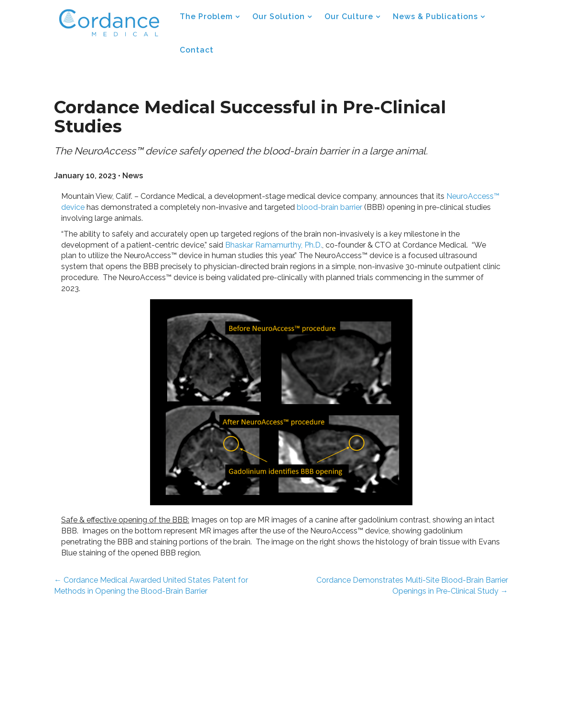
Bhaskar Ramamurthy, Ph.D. (274, 245)
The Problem (206, 16)
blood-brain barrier (330, 207)
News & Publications (435, 16)
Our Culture (349, 16)
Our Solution (279, 16)
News (133, 176)
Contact (197, 50)
